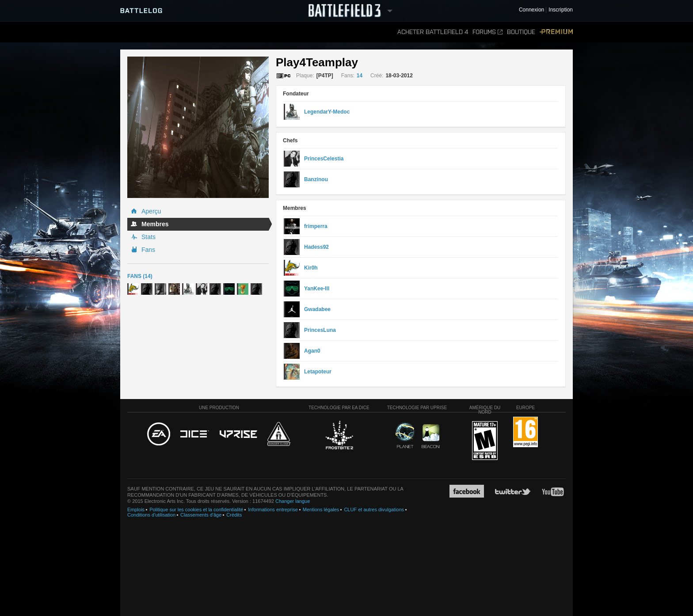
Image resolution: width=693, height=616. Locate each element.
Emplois (136, 510)
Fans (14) (140, 276)
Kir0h (311, 268)
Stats (148, 237)
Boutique (521, 32)
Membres (155, 224)
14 (360, 76)
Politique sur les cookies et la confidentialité (196, 510)
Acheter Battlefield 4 (433, 32)
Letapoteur (318, 372)
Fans (148, 250)
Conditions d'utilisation (151, 515)
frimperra (316, 226)
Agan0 (312, 351)
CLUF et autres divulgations (374, 510)
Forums (487, 32)
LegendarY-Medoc (327, 112)
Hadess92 (316, 247)
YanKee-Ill (317, 289)
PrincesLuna (320, 330)
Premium (556, 32)
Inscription (561, 10)
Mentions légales (321, 510)
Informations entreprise (273, 510)
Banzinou (316, 179)
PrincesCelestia (324, 159)
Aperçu (151, 211)
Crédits (234, 515)
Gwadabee (317, 309)
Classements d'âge (201, 515)
